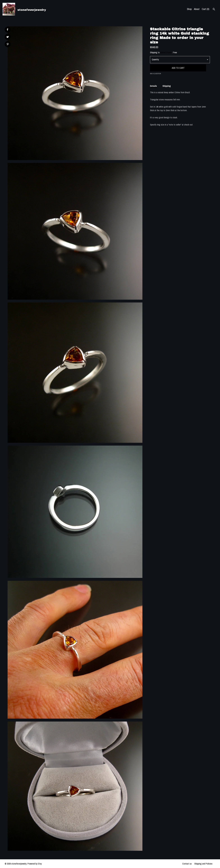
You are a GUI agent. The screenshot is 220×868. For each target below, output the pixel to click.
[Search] (214, 10)
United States (166, 52)
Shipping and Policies (203, 864)
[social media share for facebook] (7, 30)
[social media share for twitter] (8, 37)
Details (153, 86)
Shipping (167, 86)
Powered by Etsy (35, 864)
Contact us (187, 864)
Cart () (205, 9)
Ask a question (155, 74)
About (197, 9)
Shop (189, 9)
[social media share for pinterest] (8, 45)
